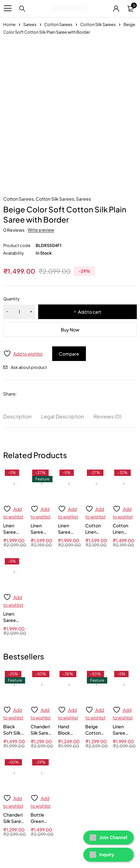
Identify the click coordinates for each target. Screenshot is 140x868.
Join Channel (108, 838)
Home (9, 24)
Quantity (11, 299)
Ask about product (29, 367)
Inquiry (102, 855)
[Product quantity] (19, 312)
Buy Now (70, 330)
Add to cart (90, 312)
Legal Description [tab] (63, 416)
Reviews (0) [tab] (108, 416)
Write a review (41, 230)
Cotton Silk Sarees (98, 24)
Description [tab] (17, 416)
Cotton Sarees (58, 24)
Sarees (30, 24)
